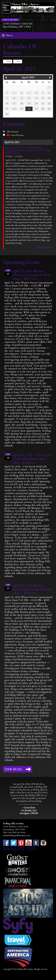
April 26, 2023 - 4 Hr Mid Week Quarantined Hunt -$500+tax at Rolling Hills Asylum (28, 150)
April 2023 (28, 77)
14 (43, 98)
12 (29, 98)
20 (36, 103)
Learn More (43, 247)
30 (7, 114)
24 (14, 109)
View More (13, 769)
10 (14, 98)
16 (7, 103)
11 (22, 98)
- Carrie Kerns (29, 808)
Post (17, 61)
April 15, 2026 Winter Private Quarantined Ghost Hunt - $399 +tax (32, 275)
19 (29, 103)
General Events (15, 135)
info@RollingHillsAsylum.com (17, 835)
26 (29, 109)
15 (49, 98)
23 (7, 109)
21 (43, 103)
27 (36, 109)
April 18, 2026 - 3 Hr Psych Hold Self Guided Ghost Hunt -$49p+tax (32, 459)
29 (49, 109)
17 (14, 103)
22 (49, 103)
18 (22, 103)
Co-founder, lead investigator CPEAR (29, 812)
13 (36, 98)
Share (8, 61)
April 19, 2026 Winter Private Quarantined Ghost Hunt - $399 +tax (32, 589)
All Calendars (13, 132)
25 (22, 109)
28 (43, 109)
